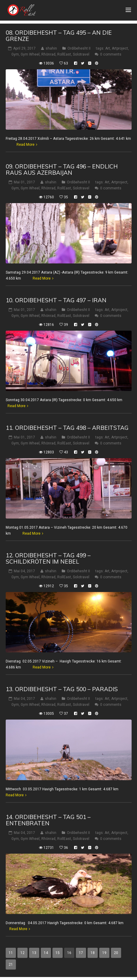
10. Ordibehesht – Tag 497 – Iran (56, 300)
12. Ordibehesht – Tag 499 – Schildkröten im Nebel (48, 558)
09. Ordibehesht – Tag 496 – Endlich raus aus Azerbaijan (62, 170)
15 (58, 953)
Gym (15, 54)
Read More (25, 145)
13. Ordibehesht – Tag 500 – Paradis (62, 689)
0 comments (111, 54)
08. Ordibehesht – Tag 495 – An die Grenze (59, 36)
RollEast (64, 54)
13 (34, 953)
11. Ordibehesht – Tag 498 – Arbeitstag (67, 428)
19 (104, 953)
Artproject (120, 48)
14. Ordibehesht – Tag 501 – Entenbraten (48, 820)
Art (108, 48)
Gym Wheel (30, 54)
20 (116, 953)
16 (69, 953)
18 (93, 953)
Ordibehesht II (79, 48)
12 (22, 953)
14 (46, 953)
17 (81, 953)
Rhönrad (48, 54)
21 (11, 964)
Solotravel (81, 54)
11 (11, 953)
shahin (51, 48)
